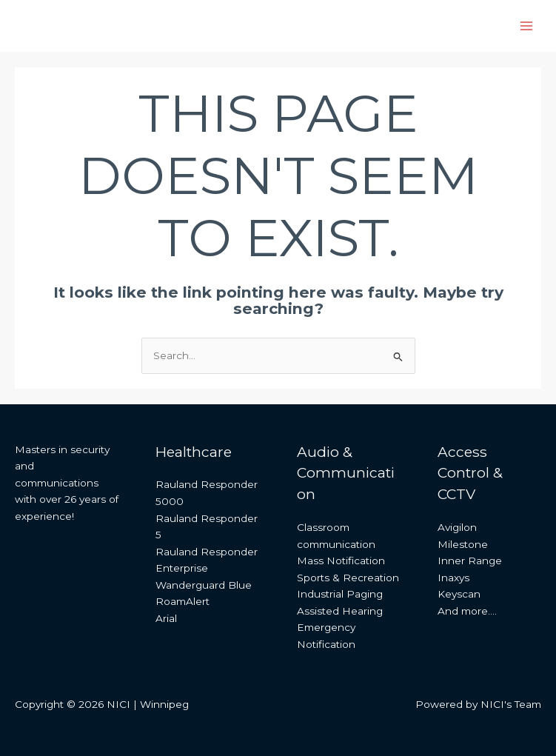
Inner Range (470, 561)
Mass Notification (341, 561)
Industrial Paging (340, 594)
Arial (166, 618)
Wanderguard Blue (204, 585)
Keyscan (459, 594)
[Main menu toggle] (527, 26)
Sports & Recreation (348, 578)
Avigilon (457, 527)
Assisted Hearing (340, 611)
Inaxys (453, 578)
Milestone (463, 544)
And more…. (467, 611)
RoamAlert (182, 601)
